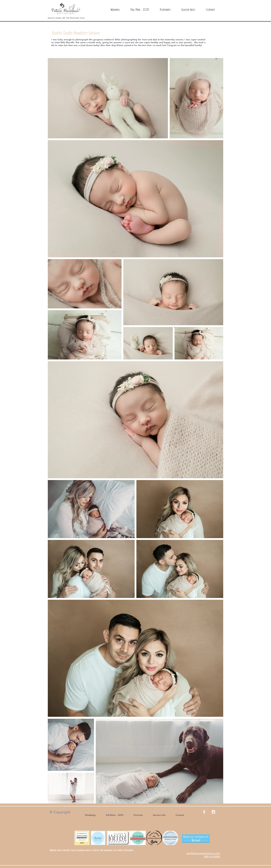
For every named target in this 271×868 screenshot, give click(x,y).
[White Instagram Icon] (213, 812)
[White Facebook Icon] (204, 812)
